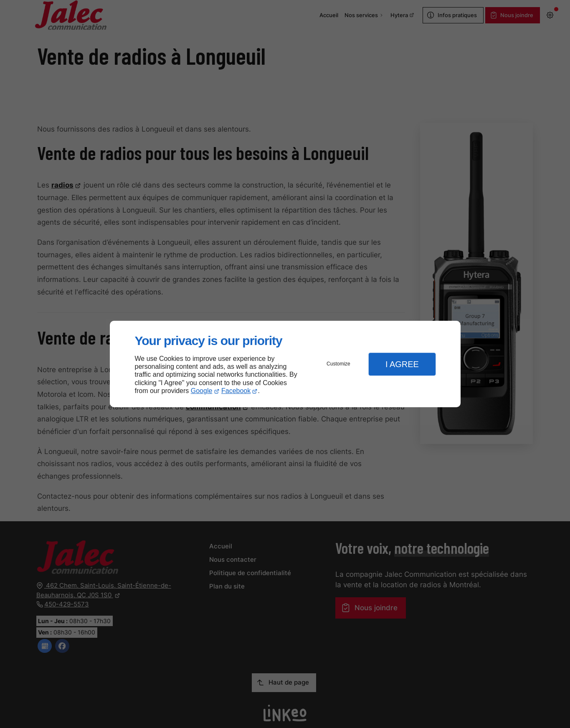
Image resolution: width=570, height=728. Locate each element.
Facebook (236, 391)
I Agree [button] (402, 364)
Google (202, 391)
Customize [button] (338, 364)
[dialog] (285, 364)
